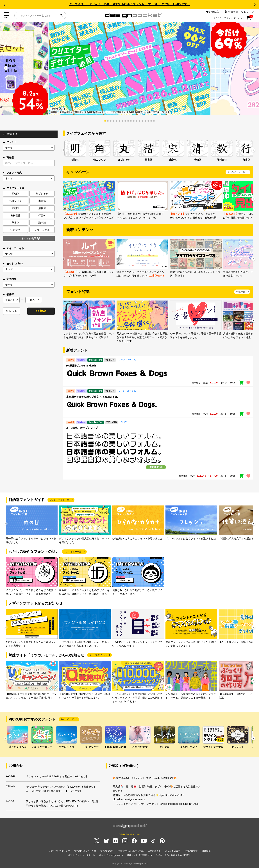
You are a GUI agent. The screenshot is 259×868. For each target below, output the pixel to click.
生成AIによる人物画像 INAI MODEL (173, 855)
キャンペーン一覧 (236, 172)
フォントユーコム (127, 360)
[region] (158, 374)
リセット (12, 311)
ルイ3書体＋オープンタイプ (82, 428)
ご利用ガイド (154, 851)
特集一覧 (241, 292)
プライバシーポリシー (59, 851)
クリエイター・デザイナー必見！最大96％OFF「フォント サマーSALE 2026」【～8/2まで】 (129, 4)
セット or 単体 (13, 264)
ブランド (10, 142)
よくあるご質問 (173, 851)
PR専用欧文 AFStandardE (81, 366)
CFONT (125, 422)
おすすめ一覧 (67, 719)
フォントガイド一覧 (59, 500)
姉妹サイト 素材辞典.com (139, 855)
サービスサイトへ (98, 655)
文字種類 (10, 279)
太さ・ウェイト (13, 248)
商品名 (8, 157)
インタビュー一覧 (73, 552)
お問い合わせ (191, 851)
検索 (41, 311)
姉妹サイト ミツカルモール (82, 855)
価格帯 (8, 294)
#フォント (139, 778)
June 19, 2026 (191, 804)
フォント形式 (12, 173)
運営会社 (206, 851)
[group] (129, 69)
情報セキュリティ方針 (85, 851)
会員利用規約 (107, 851)
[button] (4, 5)
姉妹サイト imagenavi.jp (111, 855)
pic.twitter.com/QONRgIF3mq (129, 799)
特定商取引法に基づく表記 (131, 851)
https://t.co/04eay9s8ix (171, 795)
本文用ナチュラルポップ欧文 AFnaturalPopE (92, 397)
